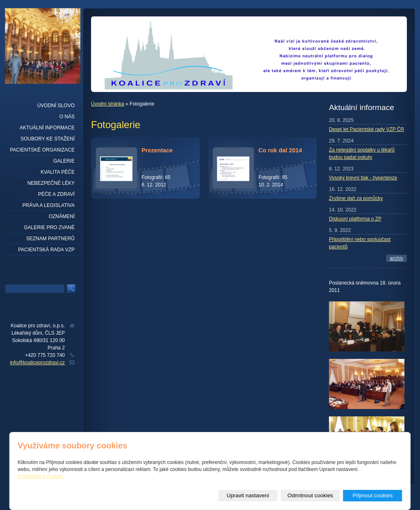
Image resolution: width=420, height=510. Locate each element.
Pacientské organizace (42, 150)
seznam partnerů (50, 239)
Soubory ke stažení (48, 139)
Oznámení (62, 216)
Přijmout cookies (373, 495)
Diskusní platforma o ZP (355, 219)
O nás (67, 117)
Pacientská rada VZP (46, 250)
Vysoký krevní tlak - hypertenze (363, 178)
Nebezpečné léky (51, 183)
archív (396, 258)
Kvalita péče (58, 172)
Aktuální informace (47, 128)
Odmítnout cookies (310, 495)
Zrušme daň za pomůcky (356, 198)
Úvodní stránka (108, 104)
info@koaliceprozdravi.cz (37, 363)
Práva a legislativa (49, 205)
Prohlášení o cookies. (41, 476)
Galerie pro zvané (49, 227)
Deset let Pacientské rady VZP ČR (366, 129)
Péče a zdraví (56, 194)
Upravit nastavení (248, 495)
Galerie (64, 161)
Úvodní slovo (56, 106)
